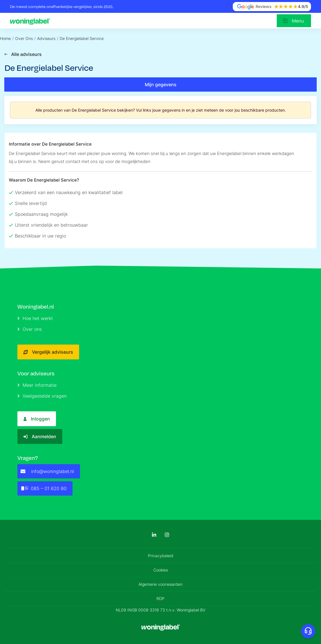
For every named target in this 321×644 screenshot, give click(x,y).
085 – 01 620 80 (44, 488)
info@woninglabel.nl (47, 471)
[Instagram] (167, 535)
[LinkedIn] (154, 535)
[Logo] (31, 21)
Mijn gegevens (161, 84)
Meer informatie (37, 385)
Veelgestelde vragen (42, 396)
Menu (298, 21)
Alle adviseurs (23, 54)
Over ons (30, 329)
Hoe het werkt (35, 318)
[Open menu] (294, 21)
